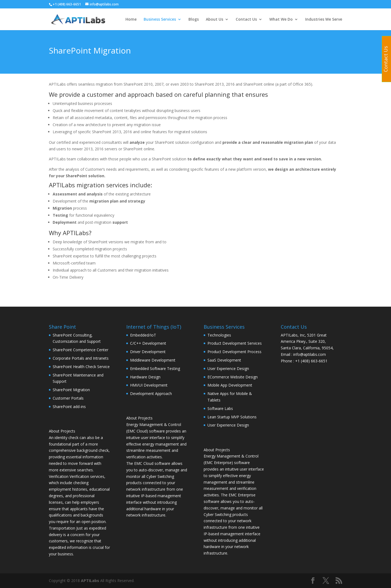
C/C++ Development (148, 343)
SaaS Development (224, 360)
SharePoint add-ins (69, 407)
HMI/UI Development (149, 385)
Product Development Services (235, 343)
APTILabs (90, 581)
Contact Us (246, 20)
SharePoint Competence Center (81, 350)
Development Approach (151, 393)
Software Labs (220, 408)
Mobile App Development (230, 385)
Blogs (194, 20)
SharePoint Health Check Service (81, 367)
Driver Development (148, 352)
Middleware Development (153, 360)
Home (131, 20)
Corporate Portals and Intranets (81, 358)
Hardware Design (145, 377)
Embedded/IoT (143, 335)
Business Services (160, 20)
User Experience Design (228, 368)
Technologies (219, 335)
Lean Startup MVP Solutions (232, 417)
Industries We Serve (324, 20)
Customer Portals (68, 398)
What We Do (281, 20)
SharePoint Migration (71, 390)
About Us (215, 20)
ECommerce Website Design (233, 377)
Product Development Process (234, 352)
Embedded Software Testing (155, 368)
